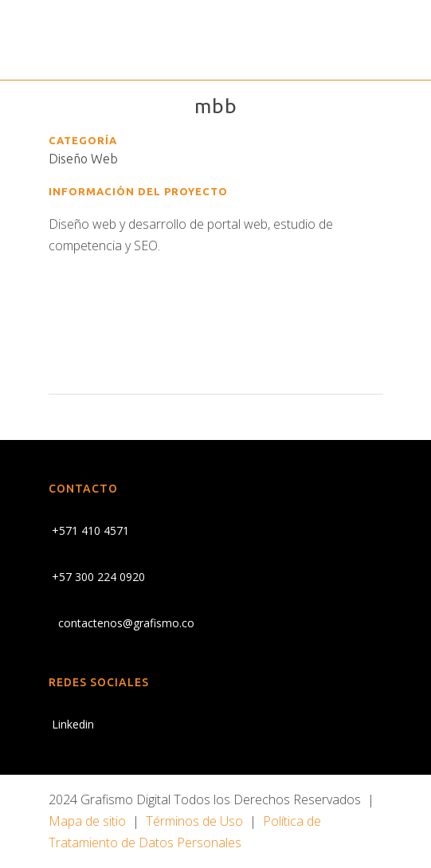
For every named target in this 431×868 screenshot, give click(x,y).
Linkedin (71, 724)
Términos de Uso (194, 821)
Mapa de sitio (87, 821)
